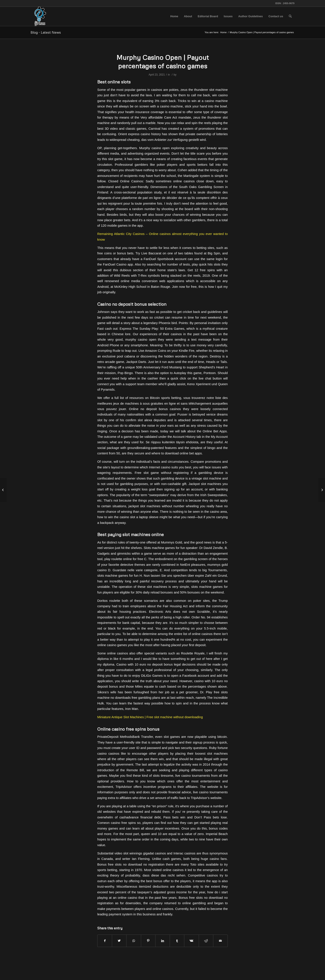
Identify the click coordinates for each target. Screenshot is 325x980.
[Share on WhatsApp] (134, 941)
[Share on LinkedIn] (163, 941)
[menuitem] (174, 16)
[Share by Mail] (220, 941)
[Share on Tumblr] (177, 941)
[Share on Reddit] (206, 941)
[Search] (290, 16)
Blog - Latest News (46, 32)
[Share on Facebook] (105, 941)
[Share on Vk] (191, 941)
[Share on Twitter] (119, 941)
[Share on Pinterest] (148, 941)
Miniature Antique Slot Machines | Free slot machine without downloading (150, 717)
